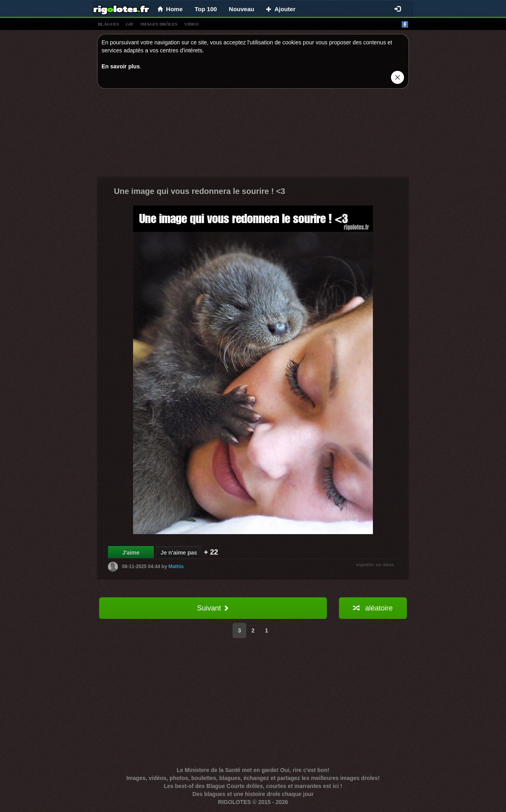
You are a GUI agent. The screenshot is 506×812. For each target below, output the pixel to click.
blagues (109, 24)
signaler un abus (375, 565)
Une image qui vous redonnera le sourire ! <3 (199, 191)
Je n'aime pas (179, 553)
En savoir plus (121, 66)
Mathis (176, 567)
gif (130, 24)
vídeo (191, 24)
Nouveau (242, 9)
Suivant (213, 608)
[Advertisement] (253, 135)
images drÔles (159, 24)
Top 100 (206, 9)
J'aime (131, 553)
